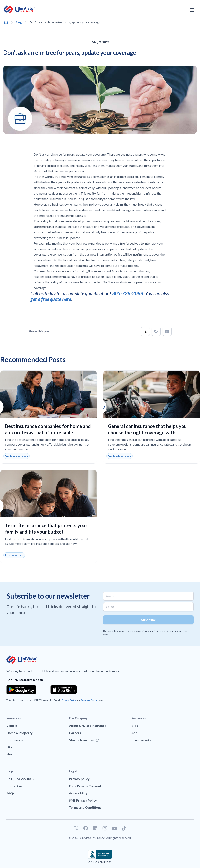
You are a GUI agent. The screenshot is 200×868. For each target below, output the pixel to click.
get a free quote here (51, 299)
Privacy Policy (69, 700)
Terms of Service (90, 700)
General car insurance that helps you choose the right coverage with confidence (147, 432)
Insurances (14, 718)
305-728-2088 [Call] (128, 293)
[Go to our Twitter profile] (76, 828)
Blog (19, 22)
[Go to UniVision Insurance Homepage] (19, 9)
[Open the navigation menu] (192, 10)
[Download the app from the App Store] (64, 690)
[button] (145, 331)
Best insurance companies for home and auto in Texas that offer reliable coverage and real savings (48, 432)
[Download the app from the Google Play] (21, 690)
